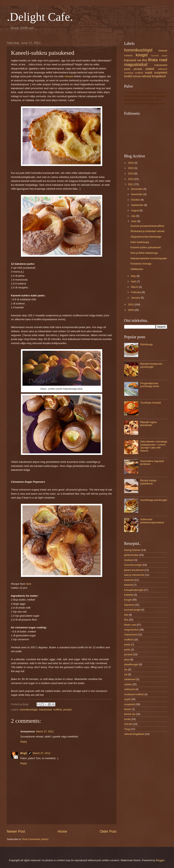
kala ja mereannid (134, 575)
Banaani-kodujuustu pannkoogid (151, 365)
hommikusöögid (29, 710)
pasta (127, 69)
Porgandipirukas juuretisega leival (150, 385)
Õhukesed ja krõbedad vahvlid (147, 231)
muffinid (57, 710)
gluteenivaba (131, 555)
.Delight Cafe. (40, 17)
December (137, 189)
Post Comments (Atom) (35, 839)
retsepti (69, 76)
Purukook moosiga (141, 264)
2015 (131, 168)
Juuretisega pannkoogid (154, 500)
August (135, 210)
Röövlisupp (146, 344)
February (136, 292)
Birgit (24, 753)
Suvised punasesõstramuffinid (147, 226)
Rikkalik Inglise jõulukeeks (148, 424)
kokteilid (128, 56)
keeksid (163, 51)
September (138, 205)
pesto (127, 650)
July (134, 216)
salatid (150, 69)
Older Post (108, 831)
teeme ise (130, 714)
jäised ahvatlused (134, 570)
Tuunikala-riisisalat (151, 403)
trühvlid (137, 76)
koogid (142, 55)
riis (126, 669)
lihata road (158, 60)
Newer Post (16, 831)
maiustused (45, 710)
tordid (128, 76)
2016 (131, 163)
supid (148, 72)
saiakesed (130, 679)
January (136, 298)
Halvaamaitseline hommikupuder (149, 258)
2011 (131, 184)
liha (144, 60)
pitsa (127, 660)
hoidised (129, 560)
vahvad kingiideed (153, 76)
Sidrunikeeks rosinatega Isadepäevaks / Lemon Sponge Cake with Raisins (154, 446)
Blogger (160, 860)
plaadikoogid (131, 664)
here (29, 584)
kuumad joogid (159, 56)
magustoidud (136, 64)
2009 (131, 310)
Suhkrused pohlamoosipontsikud (152, 521)
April (134, 281)
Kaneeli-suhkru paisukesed (146, 247)
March (135, 287)
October (136, 200)
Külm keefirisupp (140, 242)
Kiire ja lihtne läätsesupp (144, 253)
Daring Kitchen (132, 550)
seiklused (162, 69)
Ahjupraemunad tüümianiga (146, 237)
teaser (128, 709)
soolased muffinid (134, 73)
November (137, 194)
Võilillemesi (137, 269)
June (134, 221)
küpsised (130, 60)
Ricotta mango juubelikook (148, 482)
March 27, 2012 (45, 731)
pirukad (67, 710)
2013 (131, 174)
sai (126, 674)
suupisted (161, 72)
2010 (131, 304)
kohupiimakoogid (134, 590)
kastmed (129, 580)
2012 (131, 179)
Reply (24, 742)
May (134, 276)
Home (62, 831)
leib (139, 60)
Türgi (127, 729)
